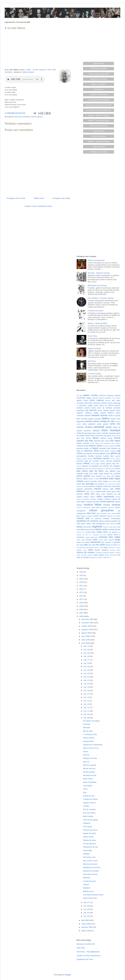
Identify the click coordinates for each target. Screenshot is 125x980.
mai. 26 (87, 663)
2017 (82, 586)
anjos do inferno (107, 405)
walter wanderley (82, 555)
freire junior (105, 451)
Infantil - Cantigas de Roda (99, 121)
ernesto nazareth (109, 446)
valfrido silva (81, 550)
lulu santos (116, 484)
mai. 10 (87, 714)
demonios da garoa (104, 436)
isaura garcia (106, 464)
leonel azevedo (91, 481)
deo (78, 438)
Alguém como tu (89, 803)
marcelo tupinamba (85, 489)
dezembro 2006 (88, 619)
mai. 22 (87, 677)
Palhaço (86, 854)
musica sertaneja (112, 505)
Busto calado (88, 816)
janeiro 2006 (86, 931)
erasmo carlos (95, 446)
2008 (82, 609)
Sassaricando (88, 741)
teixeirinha (95, 542)
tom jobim (101, 545)
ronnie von (81, 532)
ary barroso (91, 410)
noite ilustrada (101, 513)
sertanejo (103, 537)
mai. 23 (87, 673)
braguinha (81, 421)
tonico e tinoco (112, 545)
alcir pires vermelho (23, 117)
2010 (82, 603)
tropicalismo (90, 547)
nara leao (95, 507)
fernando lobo (105, 448)
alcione (108, 400)
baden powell (100, 413)
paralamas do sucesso (87, 521)
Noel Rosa (92, 361)
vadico (106, 547)
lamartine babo (107, 478)
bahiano (111, 413)
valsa (90, 550)
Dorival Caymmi (39, 70)
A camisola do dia (90, 734)
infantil (86, 463)
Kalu (85, 792)
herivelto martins (101, 458)
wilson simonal (110, 555)
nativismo (111, 508)
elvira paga (95, 443)
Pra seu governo (89, 844)
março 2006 (86, 924)
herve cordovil (106, 461)
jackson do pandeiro (91, 466)
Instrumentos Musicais (99, 126)
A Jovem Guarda (94, 374)
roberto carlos (101, 529)
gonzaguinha (82, 456)
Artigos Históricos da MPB (99, 74)
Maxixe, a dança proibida (97, 323)
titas (86, 545)
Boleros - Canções (99, 84)
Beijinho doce (88, 891)
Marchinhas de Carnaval (97, 285)
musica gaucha (107, 502)
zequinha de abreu (96, 557)
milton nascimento (105, 497)
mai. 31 (87, 646)
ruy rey (85, 535)
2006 (82, 616)
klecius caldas (82, 479)
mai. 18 (87, 691)
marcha (98, 489)
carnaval (99, 427)
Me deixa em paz (90, 775)
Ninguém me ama (90, 758)
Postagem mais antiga (61, 198)
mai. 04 (87, 909)
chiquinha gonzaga (84, 433)
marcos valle (108, 489)
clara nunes (96, 433)
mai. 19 (87, 687)
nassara (104, 507)
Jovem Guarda (99, 131)
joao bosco (82, 471)
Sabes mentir (88, 837)
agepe (89, 398)
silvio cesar (81, 540)
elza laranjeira (105, 443)
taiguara (111, 540)
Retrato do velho (89, 840)
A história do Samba (95, 311)
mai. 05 (87, 906)
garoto (84, 453)
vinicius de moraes (86, 552)
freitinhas (113, 451)
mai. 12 (87, 707)
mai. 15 (87, 697)
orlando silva (83, 518)
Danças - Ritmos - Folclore (99, 115)
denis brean (116, 436)
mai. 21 (87, 680)
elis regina (115, 441)
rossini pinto (90, 532)
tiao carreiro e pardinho (111, 542)
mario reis (89, 494)
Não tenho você (89, 857)
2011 (82, 599)
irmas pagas (95, 464)
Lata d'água (88, 786)
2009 (82, 606)
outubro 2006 (87, 626)
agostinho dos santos (112, 398)
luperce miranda (82, 486)
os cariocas (96, 518)
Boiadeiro (87, 888)
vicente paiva (115, 550)
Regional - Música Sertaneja (99, 141)
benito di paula (114, 415)
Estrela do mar (89, 796)
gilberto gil (116, 453)
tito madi (92, 545)
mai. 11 (87, 711)
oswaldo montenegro (112, 518)
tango (118, 540)
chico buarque (111, 430)
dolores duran (106, 438)
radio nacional (111, 524)
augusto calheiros (84, 413)
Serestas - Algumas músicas (99, 273)
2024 (82, 572)
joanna (118, 469)
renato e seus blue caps (112, 527)
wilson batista (99, 555)
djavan (96, 438)
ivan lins (116, 464)
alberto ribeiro (82, 400)
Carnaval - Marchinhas (99, 95)
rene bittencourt (83, 530)
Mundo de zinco (89, 768)
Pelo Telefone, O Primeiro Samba (101, 298)
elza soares (116, 443)
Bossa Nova (99, 89)
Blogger (68, 975)
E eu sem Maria (89, 813)
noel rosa (91, 513)
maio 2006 (86, 643)
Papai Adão (88, 850)
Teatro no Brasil (99, 147)
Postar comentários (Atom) (42, 206)
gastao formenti (93, 453)
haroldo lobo (108, 456)
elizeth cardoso (83, 443)
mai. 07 (87, 902)
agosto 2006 (86, 633)
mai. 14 (87, 701)
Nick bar (86, 755)
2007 (82, 613)
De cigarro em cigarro (91, 721)
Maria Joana (88, 779)
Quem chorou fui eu (91, 748)
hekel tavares (88, 459)
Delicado (86, 878)
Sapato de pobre (90, 833)
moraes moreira (104, 499)
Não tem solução (90, 765)
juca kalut (107, 476)
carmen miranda (84, 427)
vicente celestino (101, 550)
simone (89, 540)
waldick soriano (115, 553)
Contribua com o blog (99, 152)
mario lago (111, 491)
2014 (82, 589)
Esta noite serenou (90, 874)
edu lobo (89, 441)
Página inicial (39, 198)
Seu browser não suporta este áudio (25, 79)
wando (90, 555)
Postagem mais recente (16, 198)
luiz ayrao (113, 481)
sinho (95, 540)
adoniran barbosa (106, 395)
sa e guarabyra (94, 535)
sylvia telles (103, 540)
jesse (113, 469)
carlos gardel (102, 424)
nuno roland (111, 513)
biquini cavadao (95, 419)
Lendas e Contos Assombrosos (89, 956)
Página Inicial (99, 63)
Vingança (87, 823)
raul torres (87, 527)
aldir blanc (89, 403)
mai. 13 (87, 704)
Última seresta (89, 738)
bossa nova (116, 419)
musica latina (93, 504)
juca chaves (97, 476)
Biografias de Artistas (99, 79)
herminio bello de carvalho (88, 461)
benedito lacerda (99, 415)
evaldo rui (88, 448)
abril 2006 (86, 920)
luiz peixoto (99, 484)
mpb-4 (83, 502)
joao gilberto (110, 471)
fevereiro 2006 (87, 927)
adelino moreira (90, 395)
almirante (97, 403)
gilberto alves (105, 453)
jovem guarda (83, 476)
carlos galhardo (89, 424)
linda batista (103, 481)
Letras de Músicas (99, 136)
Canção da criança (90, 799)
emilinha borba (82, 446)
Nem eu (86, 762)
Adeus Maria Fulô (90, 898)
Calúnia (86, 884)
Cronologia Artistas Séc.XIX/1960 (99, 105)
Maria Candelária (90, 782)
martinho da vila (113, 494)
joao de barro (96, 471)
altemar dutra (107, 403)
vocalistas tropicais (102, 553)
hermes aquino (115, 459)
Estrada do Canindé (91, 871)
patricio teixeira (105, 521)
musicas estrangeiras (84, 508)
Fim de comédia (89, 809)
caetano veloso (92, 421)
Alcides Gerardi (28, 72)
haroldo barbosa (95, 456)
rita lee (92, 530)
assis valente (103, 410)
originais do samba (113, 516)
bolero (106, 418)
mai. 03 (87, 913)
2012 (82, 596)
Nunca (86, 751)
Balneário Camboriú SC (86, 944)
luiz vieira (108, 484)
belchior (88, 415)
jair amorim (104, 466)
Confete (86, 806)
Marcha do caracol (90, 864)
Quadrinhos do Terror (85, 959)
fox (82, 451)
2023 (82, 575)
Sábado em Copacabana (93, 745)
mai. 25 (87, 667)
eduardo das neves (102, 441)
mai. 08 (87, 718)
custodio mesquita (109, 433)
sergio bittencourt (92, 537)
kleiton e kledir (94, 479)
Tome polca (87, 826)
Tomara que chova (90, 830)
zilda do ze (107, 557)
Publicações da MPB (99, 69)
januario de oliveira (90, 469)
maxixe (79, 497)
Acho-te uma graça (90, 820)
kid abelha (116, 476)
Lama (85, 789)
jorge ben (89, 474)
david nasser (90, 436)
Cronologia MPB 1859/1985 (99, 100)
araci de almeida (105, 408)
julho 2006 (86, 636)
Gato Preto (81, 948)
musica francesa (93, 502)
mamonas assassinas (112, 486)
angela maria (93, 405)
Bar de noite (88, 731)
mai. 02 (87, 916)
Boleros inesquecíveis (96, 260)
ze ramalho (85, 557)
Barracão (87, 728)
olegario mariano (86, 516)
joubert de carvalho (112, 474)
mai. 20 (87, 684)
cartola (108, 427)
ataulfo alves (115, 410)
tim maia (80, 545)
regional (97, 526)
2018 (82, 582)
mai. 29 (87, 653)
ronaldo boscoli (114, 530)
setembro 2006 (87, 630)
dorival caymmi (37, 117)
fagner (95, 448)
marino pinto (101, 491)
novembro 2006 (88, 623)
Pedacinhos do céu (91, 847)
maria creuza (90, 491)
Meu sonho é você (90, 861)
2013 (82, 592)
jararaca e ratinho (104, 469)
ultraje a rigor (98, 548)
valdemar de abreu (114, 548)
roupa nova (102, 532)
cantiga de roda (107, 421)
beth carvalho (82, 419)
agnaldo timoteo (98, 398)
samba (110, 535)
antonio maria (90, 408)
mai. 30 (87, 650)
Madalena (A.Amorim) (92, 867)
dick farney (86, 438)
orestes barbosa (100, 516)
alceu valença (97, 400)
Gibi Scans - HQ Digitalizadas (88, 952)
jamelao (80, 469)
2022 (82, 579)
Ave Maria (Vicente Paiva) (93, 895)
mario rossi (100, 494)
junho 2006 (86, 640)
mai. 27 (87, 660)
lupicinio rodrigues (96, 486)
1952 (28, 70)
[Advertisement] (38, 49)
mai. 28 (87, 656)
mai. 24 (87, 670)
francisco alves (92, 451)
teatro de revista (83, 542)
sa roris (103, 535)
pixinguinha (101, 524)
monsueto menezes (89, 499)
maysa (86, 497)
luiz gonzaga (88, 484)
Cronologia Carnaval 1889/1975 (99, 110)
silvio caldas (114, 537)
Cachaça (86, 724)
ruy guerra (113, 532)
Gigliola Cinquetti (94, 348)
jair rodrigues (115, 466)
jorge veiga (98, 474)
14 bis (79, 395)
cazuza (96, 430)
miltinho (93, 497)
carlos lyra (115, 424)
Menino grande (89, 772)
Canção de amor (90, 881)
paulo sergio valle (88, 524)
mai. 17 (87, 694)
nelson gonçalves (101, 510)
